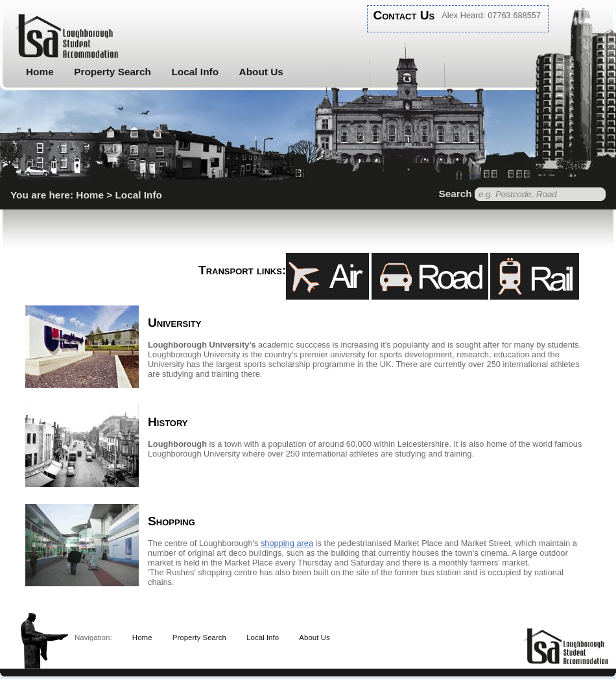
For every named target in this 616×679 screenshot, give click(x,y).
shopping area (287, 543)
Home (40, 72)
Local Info (195, 72)
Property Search (113, 72)
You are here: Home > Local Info (86, 195)
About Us (261, 72)
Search (455, 194)
